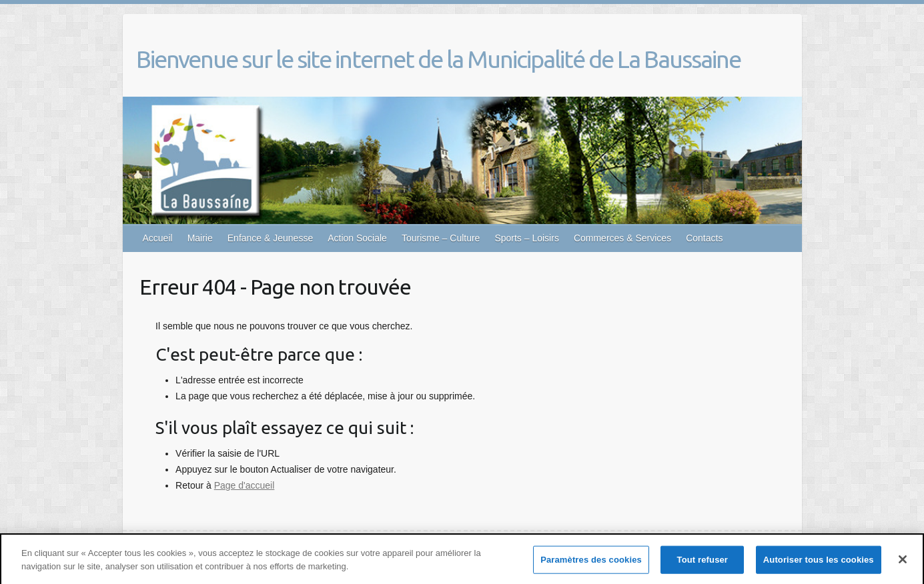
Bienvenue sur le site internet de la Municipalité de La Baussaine (438, 59)
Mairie (200, 238)
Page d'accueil (245, 485)
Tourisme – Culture (441, 238)
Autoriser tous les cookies (819, 562)
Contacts (704, 238)
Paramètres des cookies (591, 562)
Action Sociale (357, 238)
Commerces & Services (622, 238)
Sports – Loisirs (526, 238)
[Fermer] (903, 561)
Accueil (158, 238)
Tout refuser (703, 562)
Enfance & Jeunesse (270, 238)
